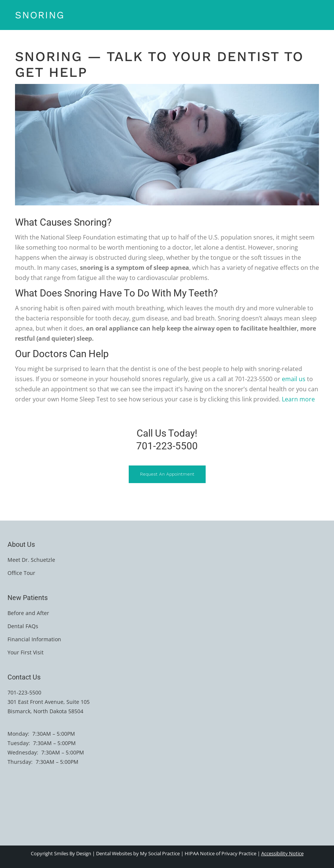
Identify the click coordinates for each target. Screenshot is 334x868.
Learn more (298, 399)
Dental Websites (114, 853)
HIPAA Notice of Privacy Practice (220, 853)
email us (294, 379)
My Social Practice (159, 853)
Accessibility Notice (282, 853)
